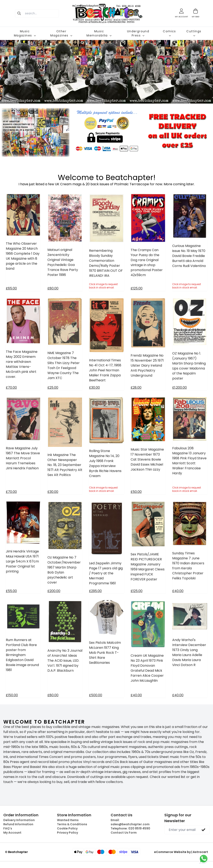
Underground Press (138, 33)
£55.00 (11, 591)
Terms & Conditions (72, 824)
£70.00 (11, 388)
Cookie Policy (67, 828)
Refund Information (18, 824)
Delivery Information (19, 820)
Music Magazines (25, 33)
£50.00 (136, 492)
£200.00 (54, 591)
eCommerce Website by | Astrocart (181, 852)
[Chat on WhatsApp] (204, 859)
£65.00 (11, 288)
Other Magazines (61, 33)
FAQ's (8, 828)
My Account (12, 833)
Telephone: (130, 828)
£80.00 (53, 288)
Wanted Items (68, 820)
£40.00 (178, 591)
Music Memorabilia (99, 33)
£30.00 (94, 388)
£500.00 (96, 695)
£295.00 (95, 591)
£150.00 (12, 695)
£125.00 (137, 288)
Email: (130, 822)
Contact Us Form (124, 833)
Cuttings (194, 33)
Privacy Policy (67, 833)
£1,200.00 (180, 388)
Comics (169, 33)
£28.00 (136, 388)
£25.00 (53, 388)
